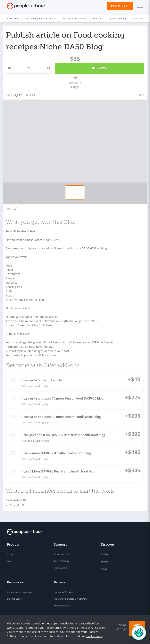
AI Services (13, 18)
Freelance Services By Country (70, 596)
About (10, 551)
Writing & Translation (75, 18)
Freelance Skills (62, 603)
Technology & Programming (41, 18)
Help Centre (60, 565)
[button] (139, 6)
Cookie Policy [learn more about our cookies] (95, 636)
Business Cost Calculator (21, 589)
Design (97, 18)
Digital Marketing (117, 18)
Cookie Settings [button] (121, 627)
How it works (61, 551)
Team (10, 558)
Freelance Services (64, 589)
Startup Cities (14, 596)
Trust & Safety (62, 558)
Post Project (120, 6)
